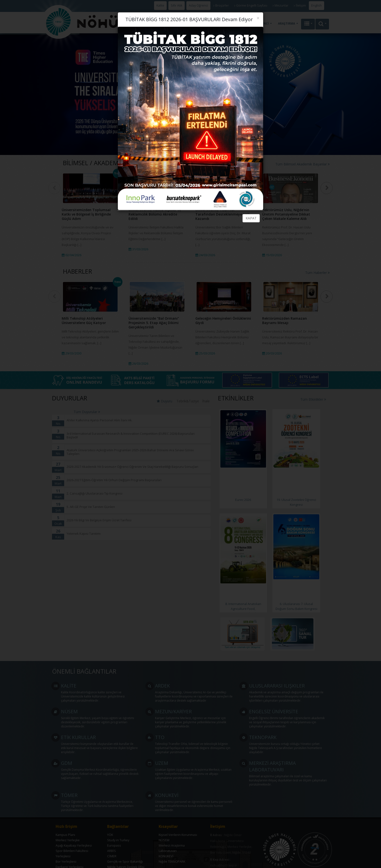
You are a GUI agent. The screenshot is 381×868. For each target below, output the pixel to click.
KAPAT (251, 218)
